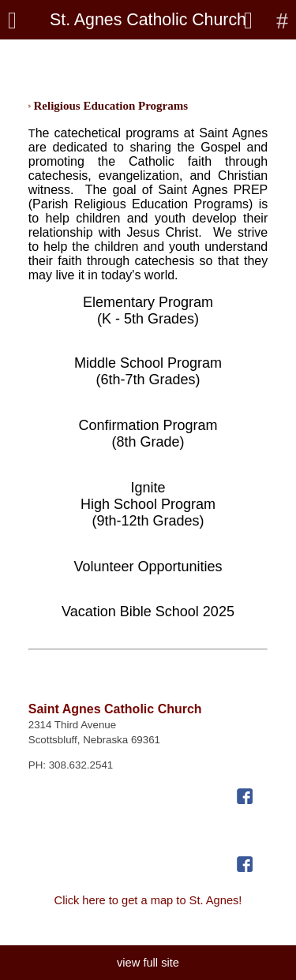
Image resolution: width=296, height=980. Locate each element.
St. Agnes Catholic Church (148, 20)
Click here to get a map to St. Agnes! (148, 900)
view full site (148, 963)
